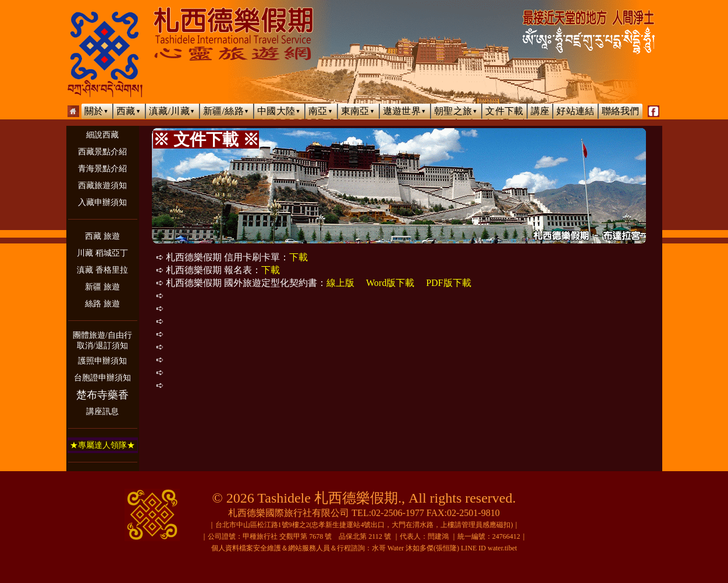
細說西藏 (102, 135)
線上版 (340, 283)
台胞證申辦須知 (102, 378)
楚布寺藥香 (102, 395)
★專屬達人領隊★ (102, 445)
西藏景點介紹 (102, 152)
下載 (299, 257)
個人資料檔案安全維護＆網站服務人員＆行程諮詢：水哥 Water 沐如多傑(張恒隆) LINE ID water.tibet (364, 548)
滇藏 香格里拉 (102, 270)
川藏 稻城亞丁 (102, 253)
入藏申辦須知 (102, 202)
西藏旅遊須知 (102, 185)
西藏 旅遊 (102, 236)
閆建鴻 (438, 536)
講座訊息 (102, 411)
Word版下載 (390, 283)
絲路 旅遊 (102, 304)
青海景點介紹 (102, 169)
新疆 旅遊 (102, 287)
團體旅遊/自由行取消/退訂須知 (102, 340)
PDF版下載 (448, 283)
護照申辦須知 (102, 361)
